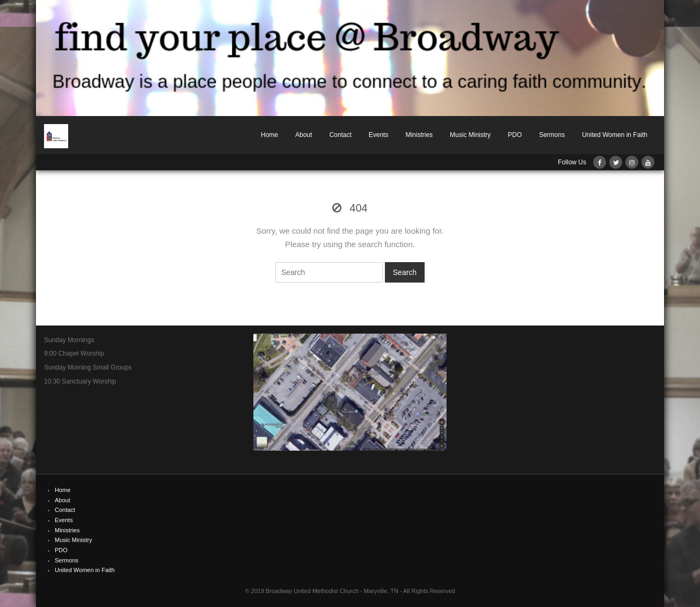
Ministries (419, 135)
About (304, 135)
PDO (515, 135)
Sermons (552, 135)
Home (269, 135)
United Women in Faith (615, 135)
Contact (340, 135)
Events (379, 135)
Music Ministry (470, 135)
